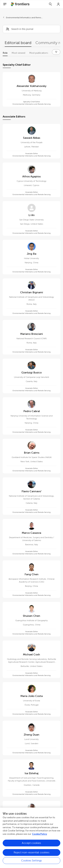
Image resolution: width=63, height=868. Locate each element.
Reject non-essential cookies (31, 856)
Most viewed (18, 53)
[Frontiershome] (20, 4)
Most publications (39, 53)
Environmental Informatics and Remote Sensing (25, 18)
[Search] (50, 4)
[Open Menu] (5, 4)
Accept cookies (31, 846)
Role (5, 53)
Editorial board (18, 43)
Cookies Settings (32, 864)
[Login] (58, 4)
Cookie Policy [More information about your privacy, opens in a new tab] (40, 838)
